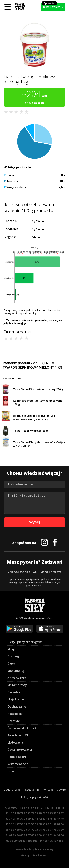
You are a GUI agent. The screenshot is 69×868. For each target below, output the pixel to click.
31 (59, 813)
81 (7, 835)
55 (29, 824)
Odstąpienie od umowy (34, 855)
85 (22, 835)
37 (22, 819)
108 (61, 841)
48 (62, 819)
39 (29, 819)
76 (47, 830)
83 (14, 835)
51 (14, 824)
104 (40, 841)
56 (33, 824)
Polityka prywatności (34, 797)
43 (44, 819)
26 (40, 813)
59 (44, 824)
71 (29, 830)
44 (47, 819)
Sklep (11, 649)
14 (55, 808)
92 (47, 835)
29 (51, 813)
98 (11, 841)
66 (11, 830)
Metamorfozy (17, 685)
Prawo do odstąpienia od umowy (34, 849)
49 (7, 824)
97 (8, 841)
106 (50, 841)
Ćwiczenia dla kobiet (22, 728)
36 (18, 819)
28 (47, 813)
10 (41, 808)
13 (52, 808)
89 (36, 835)
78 (55, 830)
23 (29, 813)
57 (36, 824)
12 (48, 808)
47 (59, 819)
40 (33, 819)
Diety (11, 664)
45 (51, 819)
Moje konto (16, 699)
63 (59, 824)
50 (11, 824)
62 (55, 824)
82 (11, 835)
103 (35, 841)
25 (36, 813)
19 (14, 813)
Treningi (13, 656)
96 (62, 835)
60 (47, 824)
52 (18, 824)
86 (25, 835)
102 (30, 841)
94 (55, 835)
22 (25, 813)
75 (44, 830)
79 (59, 830)
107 (56, 841)
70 (25, 830)
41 (36, 819)
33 (7, 819)
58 (40, 824)
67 (14, 830)
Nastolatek (15, 714)
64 (62, 824)
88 (33, 835)
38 (25, 819)
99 (15, 841)
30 (55, 813)
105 (45, 841)
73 (36, 830)
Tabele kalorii (17, 757)
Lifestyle (14, 721)
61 (51, 824)
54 (25, 824)
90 (40, 835)
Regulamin (32, 790)
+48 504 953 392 (19, 572)
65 (7, 830)
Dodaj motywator (20, 750)
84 (18, 835)
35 (14, 819)
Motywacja (15, 742)
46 (55, 819)
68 (18, 830)
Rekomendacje (18, 764)
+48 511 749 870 (50, 572)
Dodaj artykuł (13, 790)
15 (59, 808)
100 (20, 841)
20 (18, 813)
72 (33, 830)
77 (51, 830)
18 (11, 813)
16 (63, 808)
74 (40, 830)
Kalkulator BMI (18, 735)
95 (59, 835)
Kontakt (48, 790)
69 (22, 830)
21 (22, 813)
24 (33, 813)
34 (11, 819)
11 (44, 808)
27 (44, 813)
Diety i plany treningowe (25, 642)
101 (25, 841)
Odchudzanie (17, 707)
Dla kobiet (15, 692)
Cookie (61, 790)
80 (62, 830)
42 (40, 819)
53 (22, 824)
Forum (12, 771)
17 (7, 813)
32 (62, 813)
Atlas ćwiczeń (17, 678)
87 (29, 835)
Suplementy (16, 671)
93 (51, 835)
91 (44, 835)
